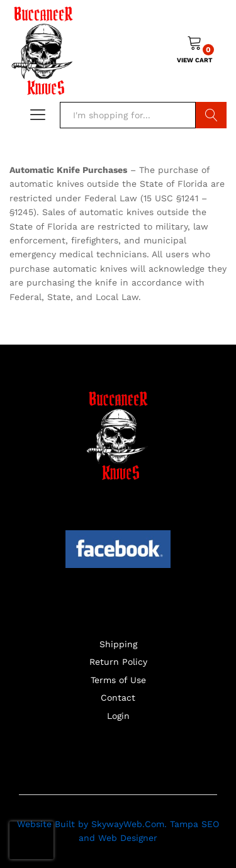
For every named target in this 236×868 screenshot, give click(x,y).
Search (211, 115)
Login (118, 716)
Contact (118, 698)
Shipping (118, 644)
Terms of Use (118, 680)
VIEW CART (195, 60)
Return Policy (118, 662)
